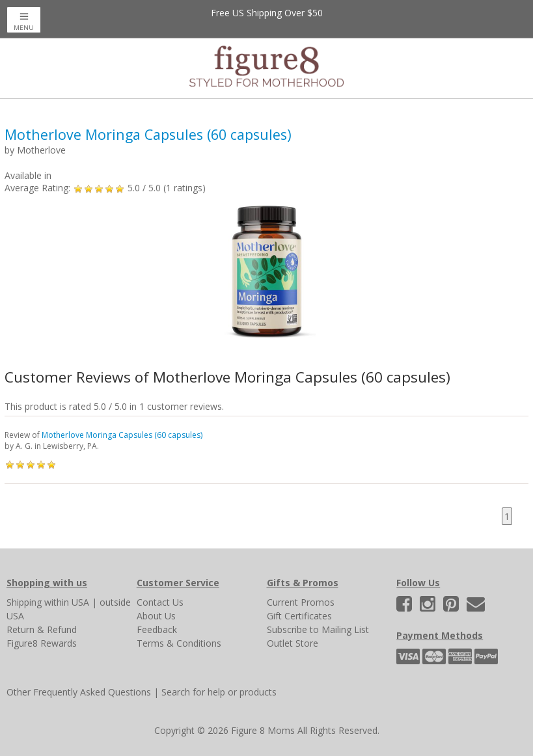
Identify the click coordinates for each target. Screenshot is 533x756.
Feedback (157, 629)
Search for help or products (219, 692)
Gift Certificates (299, 616)
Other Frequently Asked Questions (79, 692)
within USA (67, 602)
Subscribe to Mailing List (318, 629)
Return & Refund (42, 629)
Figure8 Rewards (42, 643)
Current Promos (301, 602)
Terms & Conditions (179, 643)
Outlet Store (293, 643)
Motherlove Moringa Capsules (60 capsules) (122, 435)
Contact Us (160, 602)
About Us (156, 616)
